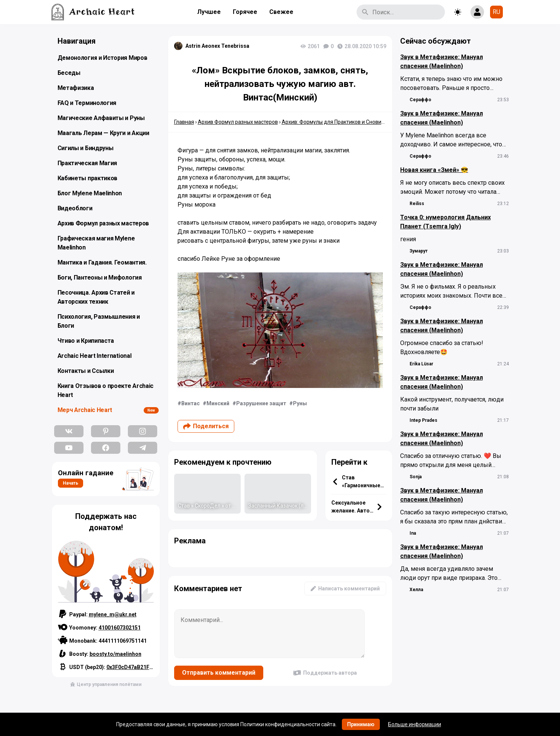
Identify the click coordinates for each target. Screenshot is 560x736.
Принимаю (361, 724)
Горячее (245, 12)
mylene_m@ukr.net (113, 614)
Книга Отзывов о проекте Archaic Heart (106, 390)
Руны (300, 403)
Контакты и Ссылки (86, 371)
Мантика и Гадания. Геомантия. (102, 262)
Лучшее (209, 12)
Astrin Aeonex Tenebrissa (217, 46)
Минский (218, 403)
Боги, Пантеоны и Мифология (100, 278)
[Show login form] (477, 12)
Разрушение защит (261, 403)
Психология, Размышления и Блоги (99, 321)
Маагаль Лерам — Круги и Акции (103, 133)
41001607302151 (120, 628)
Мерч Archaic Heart (85, 410)
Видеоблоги (75, 208)
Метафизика (76, 88)
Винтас (190, 403)
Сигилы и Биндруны (86, 148)
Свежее (281, 12)
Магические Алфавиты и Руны (101, 118)
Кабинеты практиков (88, 178)
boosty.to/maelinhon (115, 654)
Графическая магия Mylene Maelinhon (96, 243)
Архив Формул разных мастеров (103, 223)
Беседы (69, 73)
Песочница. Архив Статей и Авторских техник (96, 297)
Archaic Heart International (95, 356)
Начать (71, 483)
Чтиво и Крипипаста (86, 341)
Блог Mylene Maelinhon (90, 193)
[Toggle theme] (458, 12)
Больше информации (415, 724)
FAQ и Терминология (87, 103)
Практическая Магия (87, 163)
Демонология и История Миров (102, 58)
